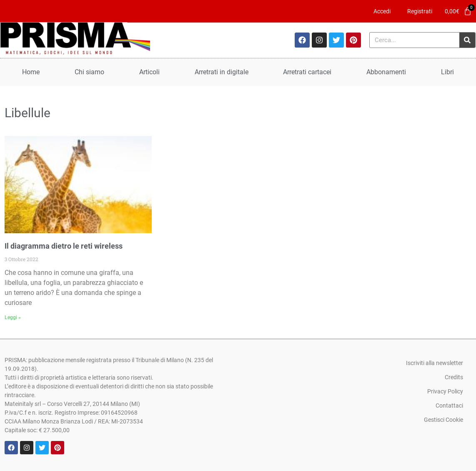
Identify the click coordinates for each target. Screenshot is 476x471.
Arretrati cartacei (307, 72)
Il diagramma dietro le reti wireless (64, 246)
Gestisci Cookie (443, 420)
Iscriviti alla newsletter (435, 363)
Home (31, 72)
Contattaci (449, 406)
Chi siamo (89, 72)
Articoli (149, 72)
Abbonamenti (386, 72)
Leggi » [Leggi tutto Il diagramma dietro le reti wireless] (13, 317)
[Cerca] (467, 40)
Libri (447, 72)
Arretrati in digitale (222, 72)
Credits (454, 377)
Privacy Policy (445, 391)
